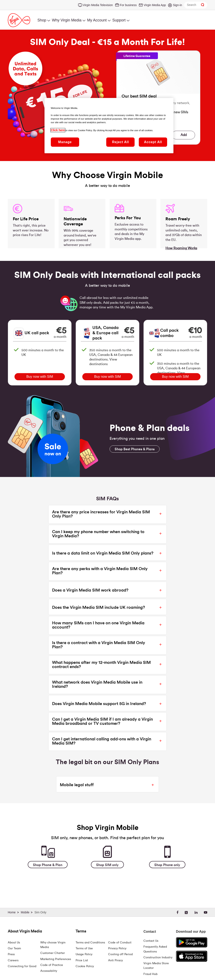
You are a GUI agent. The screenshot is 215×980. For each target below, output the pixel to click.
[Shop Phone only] (167, 865)
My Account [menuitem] (97, 20)
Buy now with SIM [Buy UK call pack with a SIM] (40, 377)
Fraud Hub (150, 974)
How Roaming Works (181, 248)
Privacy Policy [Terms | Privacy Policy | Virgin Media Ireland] (117, 948)
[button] (104, 514)
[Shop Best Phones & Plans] (135, 449)
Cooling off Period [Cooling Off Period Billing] (120, 954)
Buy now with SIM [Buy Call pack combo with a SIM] (175, 377)
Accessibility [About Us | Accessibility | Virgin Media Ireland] (49, 971)
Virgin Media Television (98, 5)
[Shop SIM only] (107, 865)
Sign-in (177, 5)
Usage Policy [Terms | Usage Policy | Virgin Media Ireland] (84, 954)
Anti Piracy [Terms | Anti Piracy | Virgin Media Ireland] (115, 960)
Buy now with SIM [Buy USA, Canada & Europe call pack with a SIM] (107, 377)
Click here (58, 130)
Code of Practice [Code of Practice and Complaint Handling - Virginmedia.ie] (52, 965)
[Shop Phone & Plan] (48, 865)
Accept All (153, 142)
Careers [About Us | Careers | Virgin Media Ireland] (13, 960)
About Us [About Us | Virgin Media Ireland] (14, 943)
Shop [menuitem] (42, 20)
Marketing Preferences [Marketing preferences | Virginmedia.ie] (56, 959)
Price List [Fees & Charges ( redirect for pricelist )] (82, 960)
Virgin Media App (155, 5)
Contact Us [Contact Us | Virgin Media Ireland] (151, 941)
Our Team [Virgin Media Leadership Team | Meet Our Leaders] (14, 948)
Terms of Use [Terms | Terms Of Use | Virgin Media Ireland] (84, 948)
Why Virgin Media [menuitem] (67, 20)
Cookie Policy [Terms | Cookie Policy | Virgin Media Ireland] (85, 966)
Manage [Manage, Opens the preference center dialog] (65, 142)
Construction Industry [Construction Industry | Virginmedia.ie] (158, 958)
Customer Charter (53, 953)
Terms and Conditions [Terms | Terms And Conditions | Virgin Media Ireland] (90, 943)
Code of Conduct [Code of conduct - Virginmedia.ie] (120, 943)
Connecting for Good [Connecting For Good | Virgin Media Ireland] (22, 966)
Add (184, 135)
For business (128, 5)
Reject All (121, 142)
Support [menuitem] (119, 20)
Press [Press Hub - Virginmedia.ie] (11, 954)
